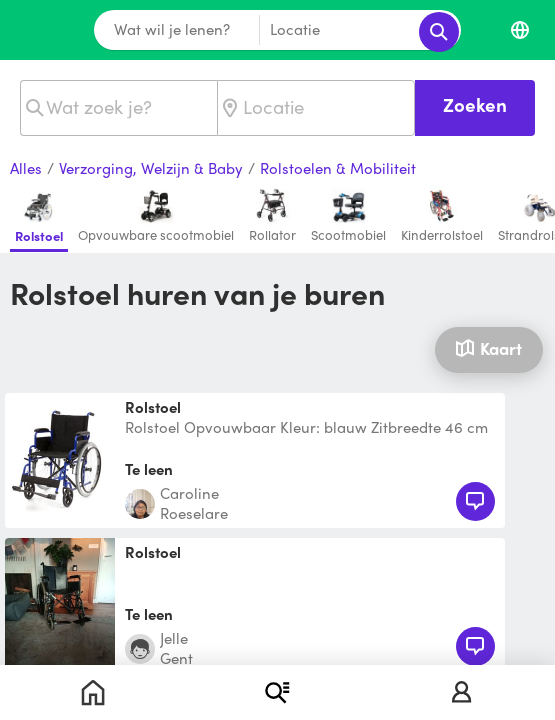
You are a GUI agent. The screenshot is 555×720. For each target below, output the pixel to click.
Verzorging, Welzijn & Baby (151, 169)
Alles (26, 169)
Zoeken (475, 104)
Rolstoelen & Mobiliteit (338, 169)
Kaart (488, 348)
